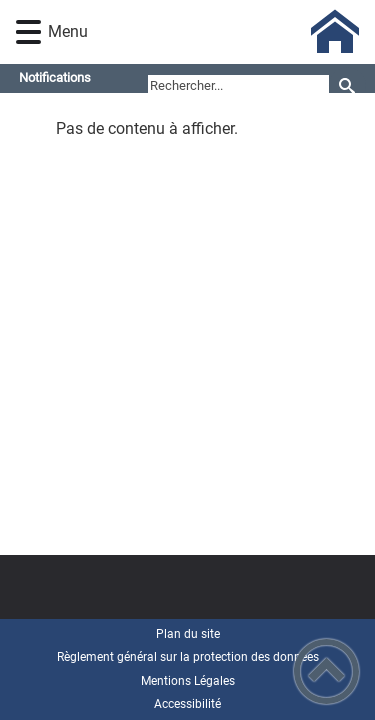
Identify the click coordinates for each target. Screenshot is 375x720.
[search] (238, 86)
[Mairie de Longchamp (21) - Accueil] (217, 32)
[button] (28, 32)
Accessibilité (187, 704)
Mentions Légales (188, 681)
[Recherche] (347, 85)
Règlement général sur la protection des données (188, 657)
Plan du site (188, 634)
